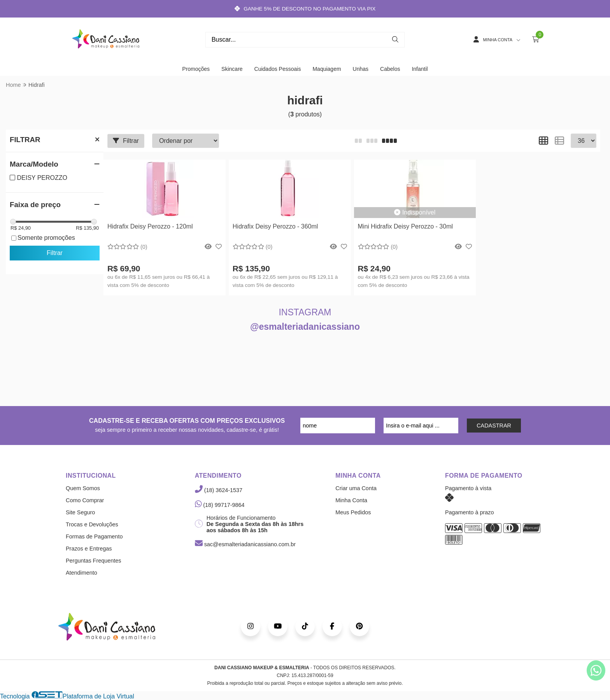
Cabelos (390, 69)
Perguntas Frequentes (93, 561)
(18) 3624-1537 (219, 490)
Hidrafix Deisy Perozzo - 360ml (275, 226)
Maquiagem (327, 69)
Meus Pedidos (353, 512)
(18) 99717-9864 (220, 505)
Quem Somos (83, 488)
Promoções (196, 69)
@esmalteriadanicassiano (305, 327)
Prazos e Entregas (89, 549)
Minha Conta (351, 500)
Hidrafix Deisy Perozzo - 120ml (150, 226)
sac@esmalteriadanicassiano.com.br (245, 544)
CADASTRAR (494, 426)
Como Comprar (85, 500)
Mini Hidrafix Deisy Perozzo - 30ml (406, 226)
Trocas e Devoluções (92, 524)
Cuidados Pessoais (278, 69)
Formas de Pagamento (94, 536)
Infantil (420, 69)
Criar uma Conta (356, 488)
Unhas (361, 69)
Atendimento (82, 573)
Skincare (232, 69)
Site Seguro (80, 512)
